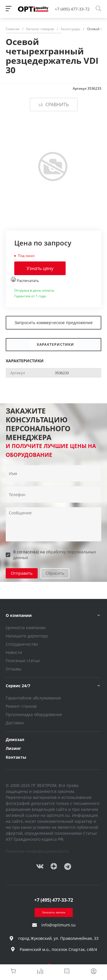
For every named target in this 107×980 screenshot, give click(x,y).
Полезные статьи (23, 661)
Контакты (16, 757)
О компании (19, 615)
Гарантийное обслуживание (33, 698)
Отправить (22, 573)
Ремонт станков (21, 706)
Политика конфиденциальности (37, 851)
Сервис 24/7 (18, 686)
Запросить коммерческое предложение (54, 323)
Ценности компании (26, 628)
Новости (14, 652)
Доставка (15, 723)
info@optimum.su (58, 925)
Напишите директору (27, 636)
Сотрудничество (22, 644)
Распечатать (25, 280)
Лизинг (13, 748)
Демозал (15, 739)
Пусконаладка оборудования (34, 714)
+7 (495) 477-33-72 (72, 9)
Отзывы (14, 669)
